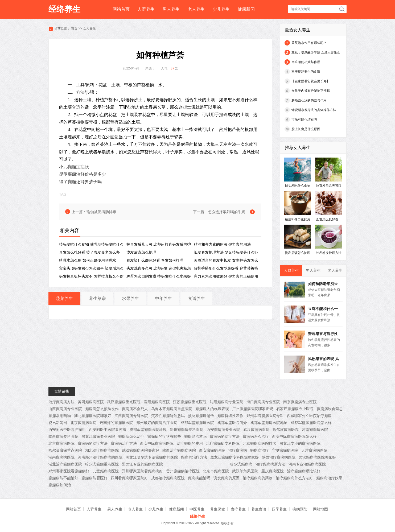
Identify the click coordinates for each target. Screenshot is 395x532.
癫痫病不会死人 (135, 409)
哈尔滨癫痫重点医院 (65, 450)
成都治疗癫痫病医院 (168, 478)
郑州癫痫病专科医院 (187, 430)
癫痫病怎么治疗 (131, 436)
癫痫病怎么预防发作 (102, 409)
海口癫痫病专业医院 (263, 402)
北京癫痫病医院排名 (260, 443)
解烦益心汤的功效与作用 (309, 100)
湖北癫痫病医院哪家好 (93, 416)
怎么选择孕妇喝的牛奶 (227, 212)
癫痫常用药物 (60, 416)
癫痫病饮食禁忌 (330, 409)
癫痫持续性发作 (230, 416)
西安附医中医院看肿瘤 (108, 430)
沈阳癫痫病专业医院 (227, 402)
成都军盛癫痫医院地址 (269, 423)
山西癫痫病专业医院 (65, 409)
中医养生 (197, 509)
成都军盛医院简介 (232, 423)
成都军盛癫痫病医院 (197, 423)
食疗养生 (238, 509)
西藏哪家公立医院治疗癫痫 (309, 416)
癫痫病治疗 (260, 450)
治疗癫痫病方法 (61, 402)
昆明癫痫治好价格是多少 (83, 174)
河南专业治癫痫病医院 (307, 464)
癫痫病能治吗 (199, 478)
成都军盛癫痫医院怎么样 (311, 423)
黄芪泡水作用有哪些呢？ (309, 43)
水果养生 (130, 298)
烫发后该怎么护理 (141, 252)
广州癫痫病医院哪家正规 (253, 409)
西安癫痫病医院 (212, 450)
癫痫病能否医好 (94, 478)
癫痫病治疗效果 (329, 478)
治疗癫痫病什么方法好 (294, 478)
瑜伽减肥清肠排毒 (101, 212)
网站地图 (320, 509)
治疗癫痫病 (238, 450)
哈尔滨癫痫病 (241, 464)
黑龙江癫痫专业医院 (98, 436)
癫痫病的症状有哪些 (164, 436)
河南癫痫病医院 (315, 430)
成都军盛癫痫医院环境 (148, 430)
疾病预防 (300, 509)
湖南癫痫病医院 (61, 457)
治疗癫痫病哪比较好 (304, 471)
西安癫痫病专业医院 (223, 430)
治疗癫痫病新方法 (270, 464)
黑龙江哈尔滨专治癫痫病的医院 (152, 457)
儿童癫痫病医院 (106, 471)
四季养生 (279, 509)
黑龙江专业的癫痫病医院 (300, 443)
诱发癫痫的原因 (227, 478)
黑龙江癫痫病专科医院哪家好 (234, 457)
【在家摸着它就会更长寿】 (311, 81)
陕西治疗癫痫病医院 (179, 450)
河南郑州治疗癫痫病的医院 (100, 457)
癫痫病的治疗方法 (225, 436)
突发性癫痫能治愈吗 (168, 416)
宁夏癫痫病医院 (285, 450)
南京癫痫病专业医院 (300, 402)
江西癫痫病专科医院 (131, 416)
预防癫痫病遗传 (201, 416)
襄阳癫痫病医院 (157, 402)
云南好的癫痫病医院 (116, 423)
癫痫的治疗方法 (194, 457)
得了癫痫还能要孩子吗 (80, 182)
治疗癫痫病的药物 (258, 478)
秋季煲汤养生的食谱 (306, 72)
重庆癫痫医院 (273, 471)
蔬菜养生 (64, 298)
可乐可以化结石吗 (304, 119)
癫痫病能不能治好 (63, 478)
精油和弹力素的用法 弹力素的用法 (222, 244)
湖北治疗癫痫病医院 (102, 450)
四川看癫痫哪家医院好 (129, 478)
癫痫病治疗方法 (124, 443)
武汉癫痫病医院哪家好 (141, 450)
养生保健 (217, 509)
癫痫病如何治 (60, 485)
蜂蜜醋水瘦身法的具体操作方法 (314, 110)
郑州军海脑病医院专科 (265, 416)
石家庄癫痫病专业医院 (295, 409)
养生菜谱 (97, 298)
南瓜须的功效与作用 (306, 62)
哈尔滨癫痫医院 (286, 430)
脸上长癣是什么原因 (306, 129)
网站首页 (121, 9)
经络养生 (64, 9)
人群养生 (146, 9)
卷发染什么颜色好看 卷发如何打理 (155, 260)
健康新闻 (246, 9)
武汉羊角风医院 (245, 471)
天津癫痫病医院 (314, 450)
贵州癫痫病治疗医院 (183, 471)
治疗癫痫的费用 (190, 443)
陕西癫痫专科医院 (63, 436)
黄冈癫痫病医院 (91, 402)
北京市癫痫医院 (216, 471)
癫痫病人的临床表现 (212, 409)
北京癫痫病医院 (83, 423)
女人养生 (89, 28)
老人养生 (196, 9)
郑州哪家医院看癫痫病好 (69, 471)
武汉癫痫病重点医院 (124, 402)
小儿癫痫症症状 (74, 167)
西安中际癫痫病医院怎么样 (294, 436)
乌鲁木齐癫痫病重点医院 (172, 409)
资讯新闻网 (58, 423)
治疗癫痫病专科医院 (223, 443)
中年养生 (163, 298)
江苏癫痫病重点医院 (190, 402)
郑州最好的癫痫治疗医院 (157, 423)
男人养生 (171, 9)
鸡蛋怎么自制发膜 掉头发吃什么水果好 (159, 276)
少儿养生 (221, 9)
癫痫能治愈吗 (195, 436)
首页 (74, 28)
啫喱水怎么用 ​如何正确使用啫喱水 (88, 260)
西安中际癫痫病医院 (157, 443)
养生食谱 (259, 509)
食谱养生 (196, 298)
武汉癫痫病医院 (256, 430)
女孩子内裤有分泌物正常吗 (311, 91)
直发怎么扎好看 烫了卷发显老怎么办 (89, 252)
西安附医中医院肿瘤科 (67, 430)
